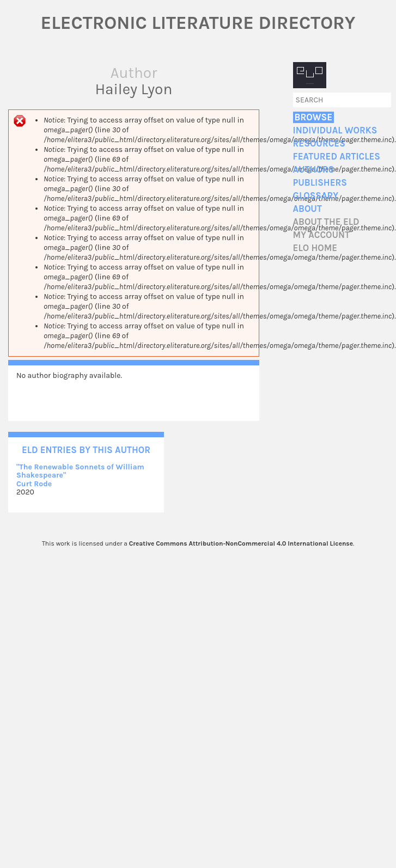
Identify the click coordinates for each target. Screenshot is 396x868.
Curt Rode (34, 484)
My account (322, 235)
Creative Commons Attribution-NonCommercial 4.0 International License (241, 543)
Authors (314, 170)
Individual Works (335, 130)
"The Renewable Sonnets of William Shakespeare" (80, 471)
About (307, 209)
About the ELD (326, 222)
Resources (319, 143)
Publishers (320, 183)
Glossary (316, 196)
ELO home (315, 248)
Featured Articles (337, 157)
